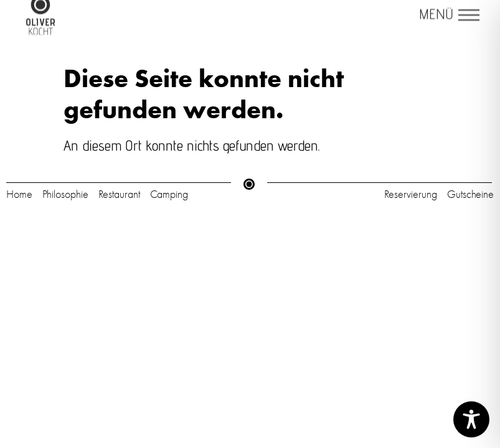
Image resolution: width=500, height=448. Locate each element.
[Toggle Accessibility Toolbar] (471, 419)
